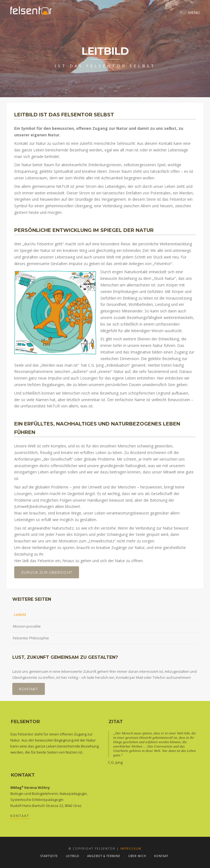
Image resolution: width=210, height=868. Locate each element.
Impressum (131, 849)
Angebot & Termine (104, 856)
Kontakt (29, 689)
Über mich (137, 856)
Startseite (49, 856)
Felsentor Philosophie (31, 638)
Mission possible (27, 626)
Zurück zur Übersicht (47, 572)
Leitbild (20, 614)
